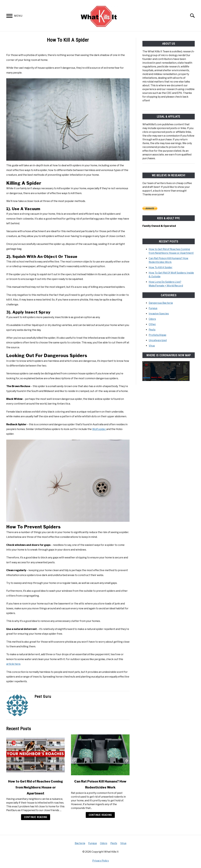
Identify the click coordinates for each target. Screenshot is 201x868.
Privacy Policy (101, 861)
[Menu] (9, 16)
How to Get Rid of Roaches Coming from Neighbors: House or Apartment (36, 787)
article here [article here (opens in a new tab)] (13, 664)
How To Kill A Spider (161, 267)
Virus (152, 346)
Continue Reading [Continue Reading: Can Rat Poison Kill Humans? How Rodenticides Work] (100, 815)
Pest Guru (43, 697)
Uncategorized (158, 340)
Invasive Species (159, 313)
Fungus (153, 308)
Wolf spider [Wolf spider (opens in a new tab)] (99, 429)
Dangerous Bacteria (161, 303)
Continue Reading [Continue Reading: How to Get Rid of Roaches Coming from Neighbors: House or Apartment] (36, 817)
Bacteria (80, 843)
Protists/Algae (158, 335)
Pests (152, 329)
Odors (152, 319)
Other (152, 324)
